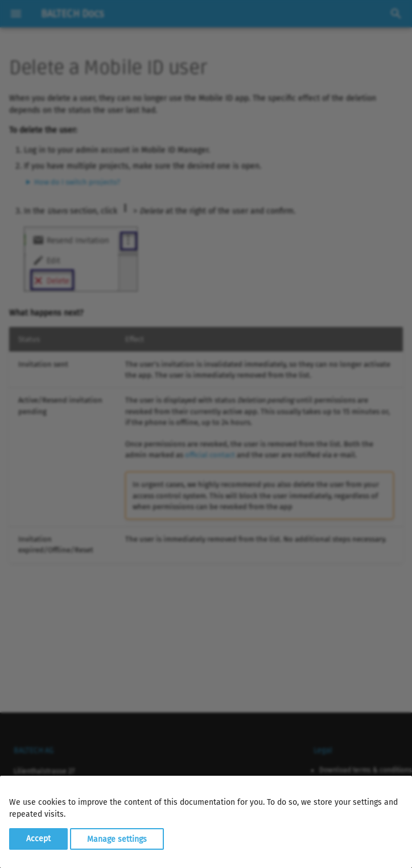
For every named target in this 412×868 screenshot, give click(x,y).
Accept (38, 839)
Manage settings (117, 839)
